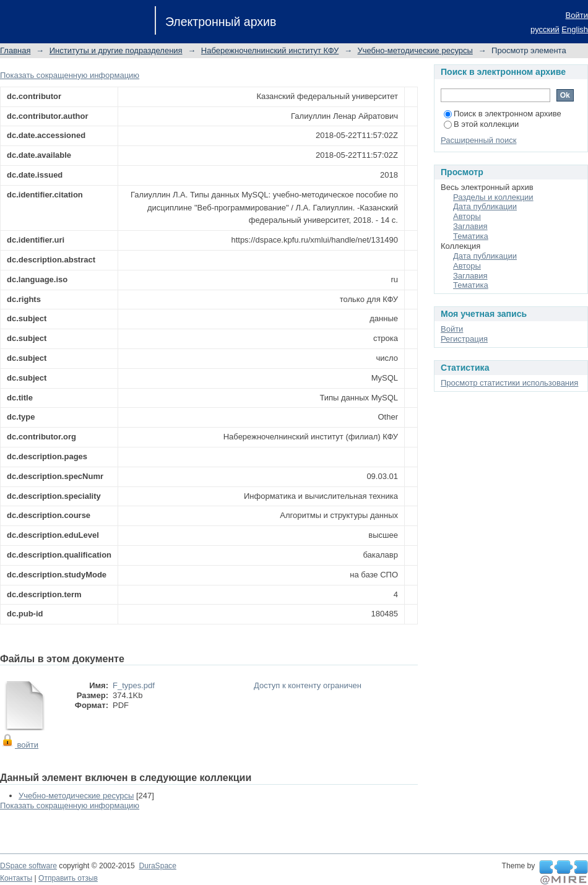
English (575, 29)
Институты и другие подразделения (116, 50)
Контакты (16, 878)
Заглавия (470, 226)
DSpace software (28, 866)
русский (545, 29)
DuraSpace (157, 866)
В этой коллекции (481, 124)
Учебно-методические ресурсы (415, 50)
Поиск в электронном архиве (503, 114)
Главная (15, 50)
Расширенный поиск (478, 140)
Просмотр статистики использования (509, 383)
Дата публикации (485, 206)
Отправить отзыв (68, 878)
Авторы (467, 216)
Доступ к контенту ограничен (308, 685)
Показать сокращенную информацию (70, 75)
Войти (577, 15)
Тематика (471, 236)
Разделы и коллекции (493, 197)
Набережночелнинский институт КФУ (270, 50)
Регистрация (464, 339)
